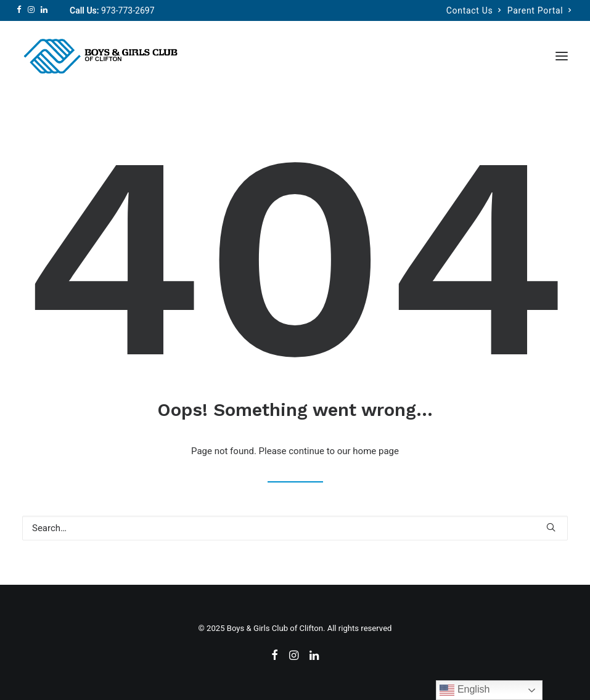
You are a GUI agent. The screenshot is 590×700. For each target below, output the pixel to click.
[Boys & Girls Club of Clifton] (100, 56)
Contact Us (474, 10)
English (465, 690)
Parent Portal (539, 10)
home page (376, 451)
